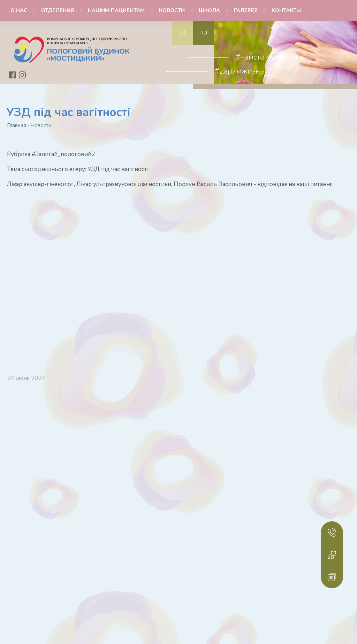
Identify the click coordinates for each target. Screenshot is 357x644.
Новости (172, 10)
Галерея (246, 10)
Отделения (58, 10)
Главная (17, 125)
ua (183, 33)
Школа (209, 10)
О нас (19, 10)
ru (204, 33)
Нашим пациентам (116, 10)
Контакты (286, 10)
